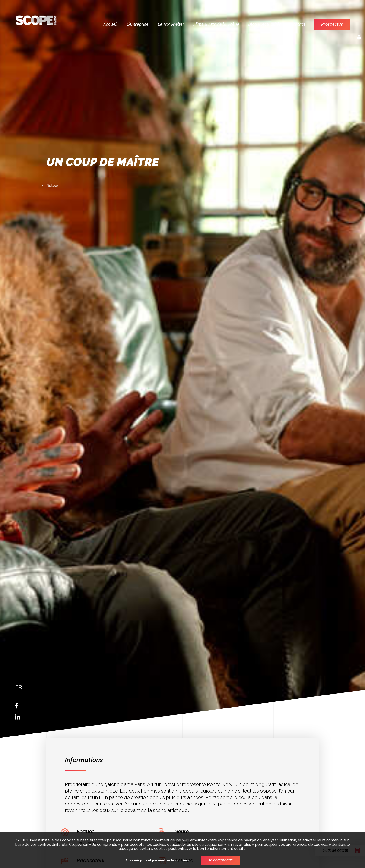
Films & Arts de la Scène (216, 24)
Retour (52, 186)
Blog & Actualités (265, 24)
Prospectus (332, 24)
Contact (298, 24)
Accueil (110, 24)
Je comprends (221, 860)
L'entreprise (138, 24)
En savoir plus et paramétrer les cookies (157, 860)
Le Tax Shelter (171, 24)
